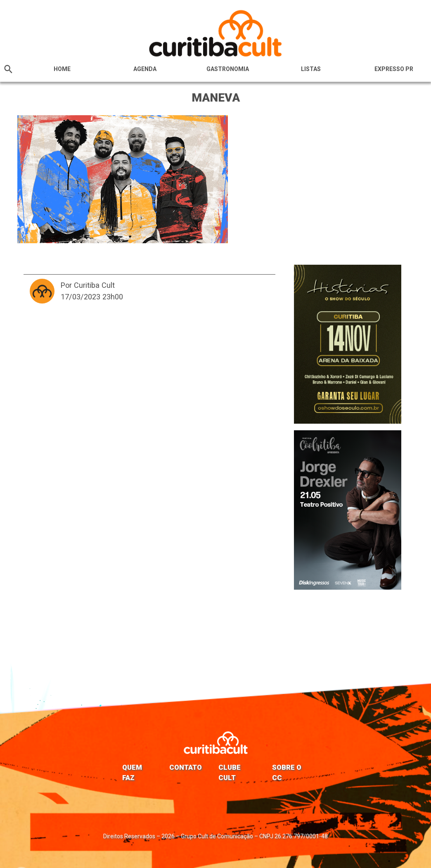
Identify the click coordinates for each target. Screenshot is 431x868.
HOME (62, 69)
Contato (186, 767)
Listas (311, 69)
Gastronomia (228, 69)
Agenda (145, 69)
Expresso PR (394, 69)
